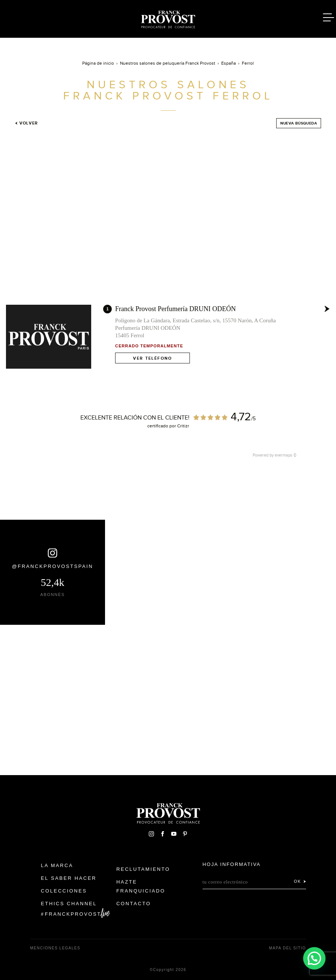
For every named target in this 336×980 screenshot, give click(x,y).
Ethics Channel (69, 904)
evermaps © (286, 455)
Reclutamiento (143, 869)
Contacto (134, 904)
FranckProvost (73, 914)
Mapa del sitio (288, 948)
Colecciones (64, 891)
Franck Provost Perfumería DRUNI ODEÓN (175, 309)
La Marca (57, 865)
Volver (26, 123)
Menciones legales (55, 948)
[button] (314, 958)
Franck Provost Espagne (168, 18)
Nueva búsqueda (299, 123)
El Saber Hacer (69, 878)
